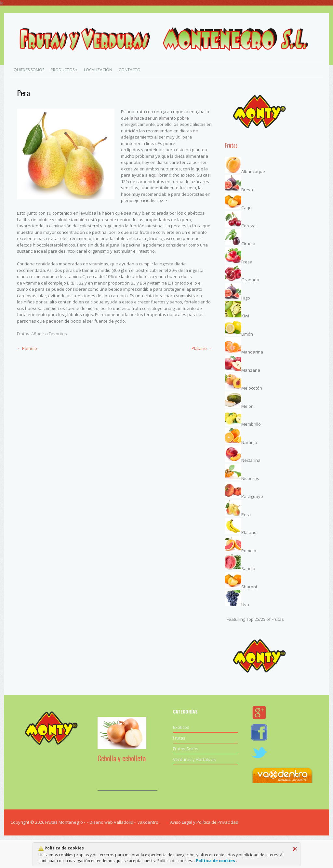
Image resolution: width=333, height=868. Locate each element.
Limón (247, 334)
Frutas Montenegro (64, 822)
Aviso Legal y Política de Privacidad (204, 822)
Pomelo (27, 348)
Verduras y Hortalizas (194, 759)
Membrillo (251, 424)
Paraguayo (252, 496)
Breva (247, 190)
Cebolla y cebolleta (122, 758)
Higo (246, 298)
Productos (64, 70)
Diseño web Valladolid (111, 822)
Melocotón (252, 388)
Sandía (248, 568)
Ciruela (248, 244)
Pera (246, 514)
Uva (245, 605)
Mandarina (252, 352)
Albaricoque (253, 171)
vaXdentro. (148, 822)
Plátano (202, 348)
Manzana (251, 370)
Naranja (249, 442)
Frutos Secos (186, 749)
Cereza (248, 226)
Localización (98, 70)
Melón (247, 406)
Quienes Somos (29, 70)
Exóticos (181, 727)
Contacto (130, 70)
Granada (250, 280)
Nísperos (250, 478)
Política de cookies (215, 861)
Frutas (23, 334)
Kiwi (245, 316)
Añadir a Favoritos (49, 334)
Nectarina (251, 460)
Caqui (247, 207)
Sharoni (249, 587)
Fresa (247, 262)
